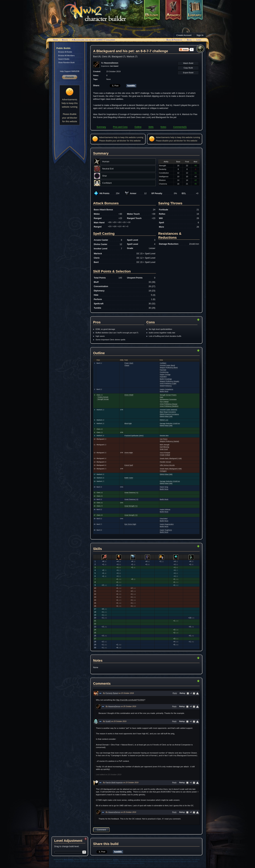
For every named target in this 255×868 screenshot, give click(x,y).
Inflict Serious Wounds (167, 465)
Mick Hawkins (69, 860)
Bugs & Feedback (174, 40)
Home (56, 40)
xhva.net (85, 860)
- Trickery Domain (102, 397)
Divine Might (129, 453)
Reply (175, 693)
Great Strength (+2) (131, 515)
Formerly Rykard (112, 693)
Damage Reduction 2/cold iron (170, 481)
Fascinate (163, 370)
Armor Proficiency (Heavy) (169, 404)
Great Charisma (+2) (131, 499)
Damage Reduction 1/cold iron (170, 423)
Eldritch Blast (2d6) (166, 426)
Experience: (110, 66)
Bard (95, 56)
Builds (65, 40)
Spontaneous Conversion (168, 399)
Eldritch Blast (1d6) (166, 417)
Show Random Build (66, 62)
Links (199, 40)
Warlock (130, 56)
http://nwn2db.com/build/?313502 (130, 700)
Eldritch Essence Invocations (169, 414)
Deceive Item (164, 436)
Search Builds (64, 59)
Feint (161, 397)
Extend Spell (129, 465)
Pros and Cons (120, 127)
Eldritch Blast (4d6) (166, 483)
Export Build (188, 73)
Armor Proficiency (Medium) (169, 406)
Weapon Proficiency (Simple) (169, 381)
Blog (189, 40)
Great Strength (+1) (131, 506)
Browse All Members (66, 56)
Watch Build (188, 63)
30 (84, 852)
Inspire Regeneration (167, 524)
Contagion (163, 471)
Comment (101, 830)
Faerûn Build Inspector (114, 783)
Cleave (127, 365)
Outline (138, 127)
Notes (163, 127)
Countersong (164, 372)
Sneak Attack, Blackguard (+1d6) (171, 458)
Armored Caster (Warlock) (168, 410)
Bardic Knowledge (166, 379)
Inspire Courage (165, 375)
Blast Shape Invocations (168, 412)
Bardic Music (164, 391)
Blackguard (117, 56)
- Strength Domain (103, 399)
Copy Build (188, 68)
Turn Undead (164, 402)
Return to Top (188, 320)
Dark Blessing (164, 447)
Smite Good (164, 449)
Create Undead (165, 455)
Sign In (200, 35)
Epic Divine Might (130, 524)
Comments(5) (180, 127)
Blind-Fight (128, 423)
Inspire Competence (166, 389)
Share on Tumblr (131, 86)
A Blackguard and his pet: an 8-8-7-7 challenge (93, 40)
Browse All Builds (65, 52)
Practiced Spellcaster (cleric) (134, 436)
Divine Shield (129, 395)
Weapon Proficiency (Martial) (169, 441)
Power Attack (129, 363)
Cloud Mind (164, 519)
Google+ (116, 860)
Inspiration (163, 377)
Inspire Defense (165, 509)
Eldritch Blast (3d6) (166, 474)
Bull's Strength (165, 445)
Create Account (184, 35)
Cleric (105, 56)
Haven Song (164, 487)
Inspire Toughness (166, 530)
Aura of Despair (165, 453)
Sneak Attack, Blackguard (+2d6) (171, 469)
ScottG (108, 721)
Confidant (163, 363)
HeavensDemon (114, 706)
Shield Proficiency (166, 386)
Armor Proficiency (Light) (168, 384)
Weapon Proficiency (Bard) (169, 368)
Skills (151, 127)
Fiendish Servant (165, 462)
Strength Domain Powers (168, 395)
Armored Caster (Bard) (167, 365)
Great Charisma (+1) (131, 493)
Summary (101, 127)
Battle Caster (129, 478)
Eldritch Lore (164, 420)
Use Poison (164, 439)
